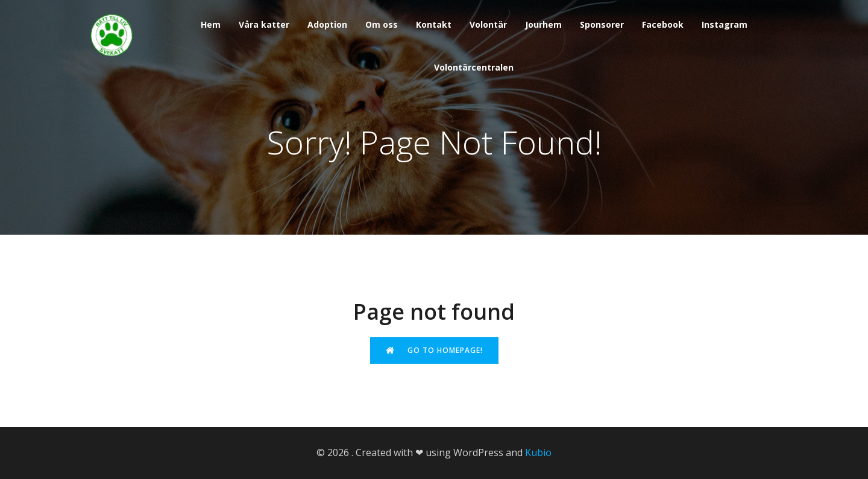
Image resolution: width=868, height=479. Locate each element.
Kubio (538, 452)
